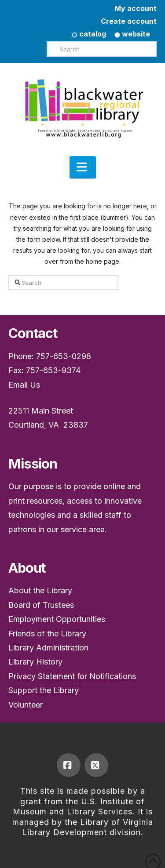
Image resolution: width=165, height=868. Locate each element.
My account (136, 8)
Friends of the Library (47, 634)
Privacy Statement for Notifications (72, 676)
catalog (89, 34)
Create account (129, 21)
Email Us (24, 385)
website (132, 34)
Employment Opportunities (57, 619)
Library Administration (48, 648)
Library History (35, 662)
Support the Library (44, 690)
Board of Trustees (41, 605)
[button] (83, 167)
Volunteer (26, 705)
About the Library (40, 590)
